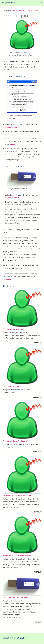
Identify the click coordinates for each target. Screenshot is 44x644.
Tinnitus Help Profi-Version (13, 386)
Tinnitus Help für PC (33, 11)
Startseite (15, 11)
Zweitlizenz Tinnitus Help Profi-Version (17, 556)
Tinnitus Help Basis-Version (13, 329)
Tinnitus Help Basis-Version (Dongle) (16, 598)
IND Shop (22, 11)
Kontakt (13, 144)
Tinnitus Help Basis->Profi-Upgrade (16, 441)
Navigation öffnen (9, 3)
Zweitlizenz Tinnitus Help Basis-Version (17, 496)
